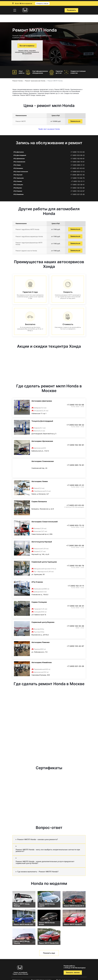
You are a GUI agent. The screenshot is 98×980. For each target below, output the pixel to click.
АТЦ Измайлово (19, 194)
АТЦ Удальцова (19, 178)
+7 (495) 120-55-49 (77, 188)
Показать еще (49, 953)
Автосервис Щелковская (42, 441)
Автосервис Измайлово (42, 662)
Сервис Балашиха (39, 501)
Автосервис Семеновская (43, 461)
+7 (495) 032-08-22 (77, 155)
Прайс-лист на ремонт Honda (49, 129)
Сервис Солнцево (39, 602)
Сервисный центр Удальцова (44, 562)
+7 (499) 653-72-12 (78, 172)
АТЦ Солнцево (18, 185)
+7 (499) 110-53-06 (77, 152)
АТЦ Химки (17, 165)
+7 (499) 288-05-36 (77, 175)
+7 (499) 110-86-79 (78, 178)
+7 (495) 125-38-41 (78, 185)
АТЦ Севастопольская (21, 172)
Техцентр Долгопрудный (42, 421)
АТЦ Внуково (18, 188)
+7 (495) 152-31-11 (78, 181)
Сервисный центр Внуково (43, 622)
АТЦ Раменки (18, 191)
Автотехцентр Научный (42, 542)
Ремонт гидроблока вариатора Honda (29, 236)
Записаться (75, 121)
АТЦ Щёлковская (19, 159)
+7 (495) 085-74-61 (77, 162)
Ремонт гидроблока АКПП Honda (27, 229)
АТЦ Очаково (18, 181)
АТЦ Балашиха (18, 168)
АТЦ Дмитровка (19, 152)
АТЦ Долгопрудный (20, 155)
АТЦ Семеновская (19, 162)
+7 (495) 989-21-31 (78, 165)
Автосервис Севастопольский (45, 522)
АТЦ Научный (18, 175)
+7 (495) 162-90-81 (78, 159)
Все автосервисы (27, 46)
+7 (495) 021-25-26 (78, 194)
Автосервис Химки (40, 481)
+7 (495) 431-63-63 (77, 168)
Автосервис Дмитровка (42, 401)
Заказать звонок (73, 973)
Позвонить (71, 10)
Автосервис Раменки (41, 642)
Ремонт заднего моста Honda (26, 251)
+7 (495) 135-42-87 (77, 191)
